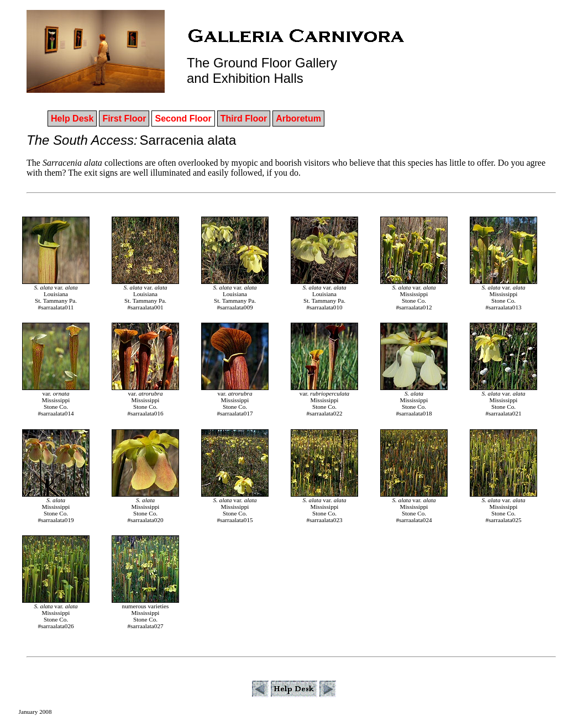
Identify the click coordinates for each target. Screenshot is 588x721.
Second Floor (183, 119)
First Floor (124, 119)
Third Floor (244, 119)
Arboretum (298, 119)
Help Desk (72, 119)
